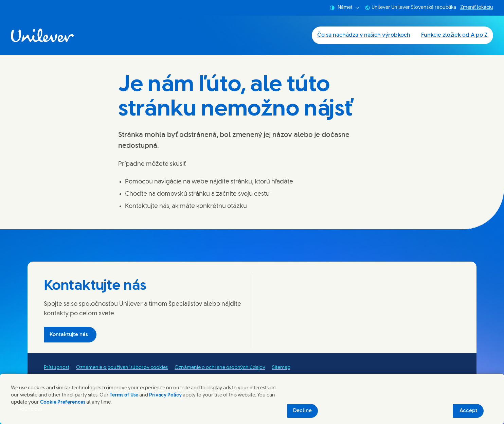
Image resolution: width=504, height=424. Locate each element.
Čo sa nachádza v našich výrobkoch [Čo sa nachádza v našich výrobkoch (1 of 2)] (364, 35)
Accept (469, 411)
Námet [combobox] (344, 8)
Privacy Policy (165, 395)
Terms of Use (124, 395)
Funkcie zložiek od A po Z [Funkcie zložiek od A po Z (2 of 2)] (454, 35)
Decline (302, 411)
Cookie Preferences (63, 402)
